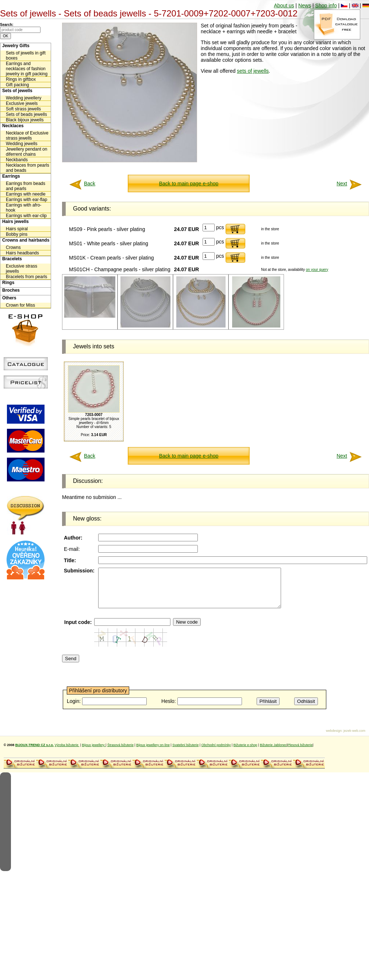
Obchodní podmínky (216, 753)
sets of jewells (253, 71)
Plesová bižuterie (300, 753)
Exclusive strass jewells (22, 269)
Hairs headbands (22, 253)
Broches (11, 290)
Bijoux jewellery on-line (153, 753)
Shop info (326, 5)
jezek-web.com (354, 738)
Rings (8, 283)
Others (9, 298)
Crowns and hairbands (26, 240)
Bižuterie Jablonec (273, 753)
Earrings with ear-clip (26, 216)
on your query (317, 270)
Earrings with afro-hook (24, 208)
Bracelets (12, 259)
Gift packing (17, 85)
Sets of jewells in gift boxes (26, 56)
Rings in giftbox (21, 79)
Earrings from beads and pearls (26, 186)
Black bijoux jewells (25, 120)
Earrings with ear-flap (26, 200)
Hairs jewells (16, 222)
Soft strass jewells (23, 109)
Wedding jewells (22, 144)
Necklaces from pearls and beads (28, 168)
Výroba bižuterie (67, 753)
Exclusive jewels (22, 103)
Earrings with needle (26, 194)
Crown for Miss (20, 305)
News (305, 5)
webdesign (334, 738)
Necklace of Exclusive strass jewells (27, 136)
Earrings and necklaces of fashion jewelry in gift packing (27, 69)
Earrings (11, 176)
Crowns (13, 247)
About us (284, 5)
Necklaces (13, 126)
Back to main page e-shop (189, 183)
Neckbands (17, 160)
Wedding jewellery (24, 98)
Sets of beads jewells (26, 114)
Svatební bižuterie (185, 753)
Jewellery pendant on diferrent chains (26, 152)
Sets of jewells (17, 91)
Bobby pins (17, 234)
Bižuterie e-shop (245, 753)
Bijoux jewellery (94, 753)
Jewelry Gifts (16, 46)
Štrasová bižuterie (120, 753)
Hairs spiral (17, 229)
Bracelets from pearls (26, 277)
